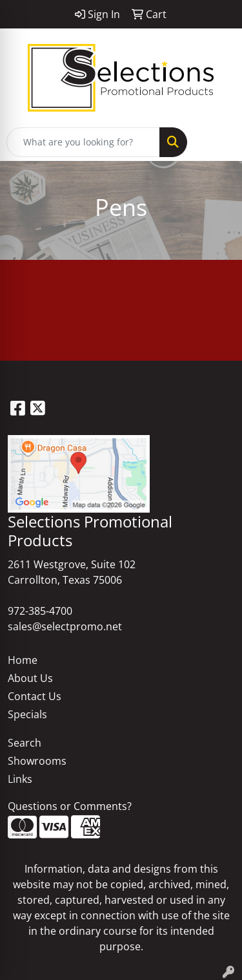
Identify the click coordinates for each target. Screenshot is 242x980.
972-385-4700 (40, 611)
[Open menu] (216, 142)
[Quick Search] (83, 142)
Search (25, 743)
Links (20, 779)
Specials (27, 714)
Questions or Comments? (70, 806)
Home (23, 660)
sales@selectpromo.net (65, 626)
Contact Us (35, 696)
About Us (30, 678)
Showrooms (37, 761)
